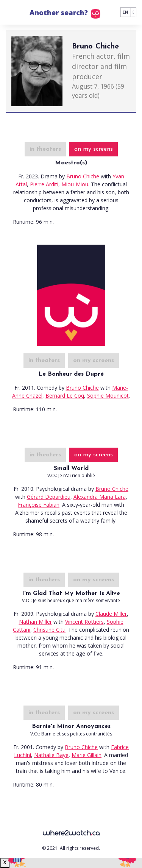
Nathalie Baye (51, 755)
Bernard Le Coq (65, 396)
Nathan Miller (35, 622)
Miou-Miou (75, 184)
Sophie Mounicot (108, 396)
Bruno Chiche (83, 176)
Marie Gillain (87, 755)
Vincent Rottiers (84, 622)
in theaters (45, 149)
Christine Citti (49, 630)
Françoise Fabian (39, 505)
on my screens (94, 149)
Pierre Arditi (44, 184)
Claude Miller (111, 614)
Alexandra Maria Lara (100, 497)
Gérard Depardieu (49, 497)
